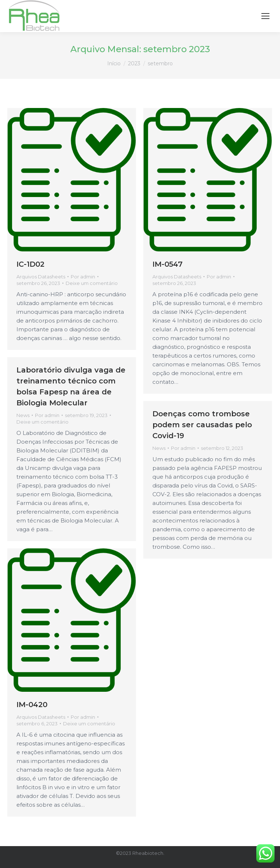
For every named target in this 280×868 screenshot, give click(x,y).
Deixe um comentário (92, 283)
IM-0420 (32, 705)
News (23, 415)
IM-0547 (168, 264)
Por (83, 277)
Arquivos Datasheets (41, 277)
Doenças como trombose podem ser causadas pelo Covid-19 (202, 425)
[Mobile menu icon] (265, 16)
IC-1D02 (30, 264)
